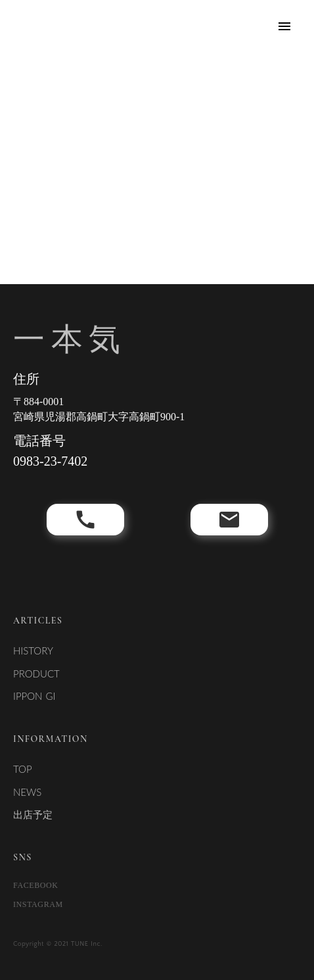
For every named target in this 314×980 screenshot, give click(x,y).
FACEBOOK (36, 885)
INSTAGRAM (38, 904)
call (85, 520)
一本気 (70, 339)
